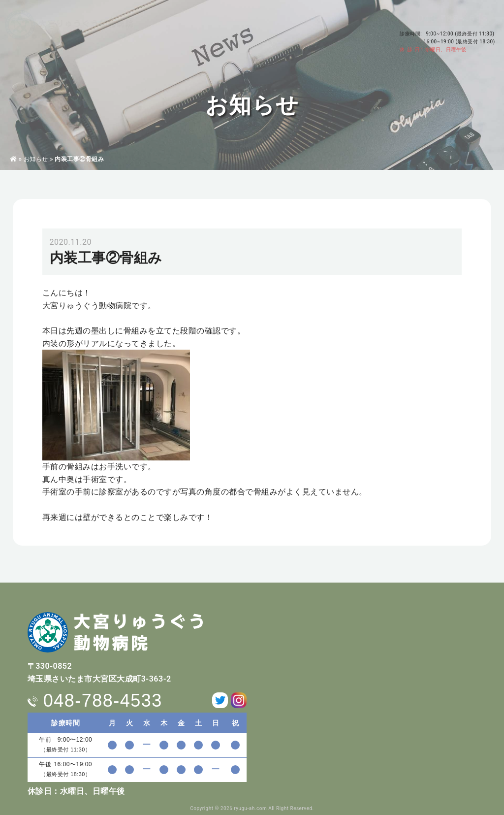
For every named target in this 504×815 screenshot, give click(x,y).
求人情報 (318, 35)
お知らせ (36, 159)
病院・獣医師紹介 (120, 35)
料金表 (285, 35)
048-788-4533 (453, 18)
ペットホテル (245, 35)
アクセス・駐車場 (363, 26)
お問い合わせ (358, 39)
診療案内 (167, 35)
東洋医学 (203, 35)
